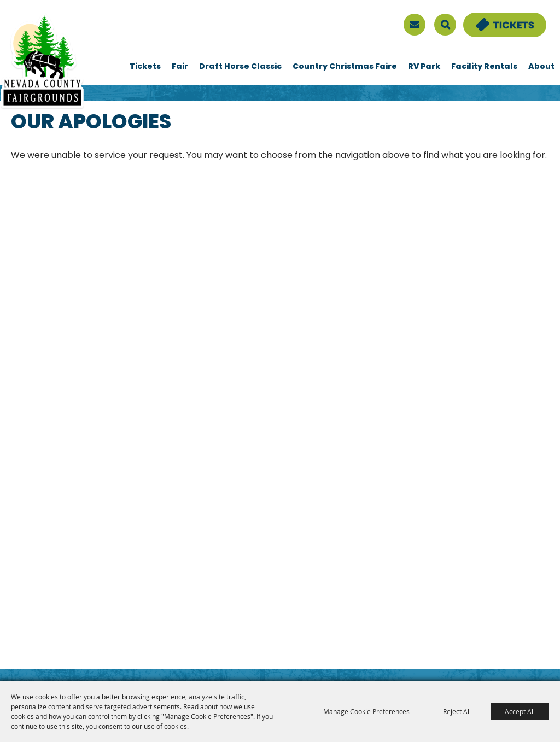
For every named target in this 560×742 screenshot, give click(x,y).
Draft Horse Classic (240, 67)
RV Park (424, 67)
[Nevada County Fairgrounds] (42, 62)
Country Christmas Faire (345, 67)
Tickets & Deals (498, 19)
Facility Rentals (484, 67)
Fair (180, 67)
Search (445, 25)
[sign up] (415, 25)
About (541, 67)
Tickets (145, 67)
